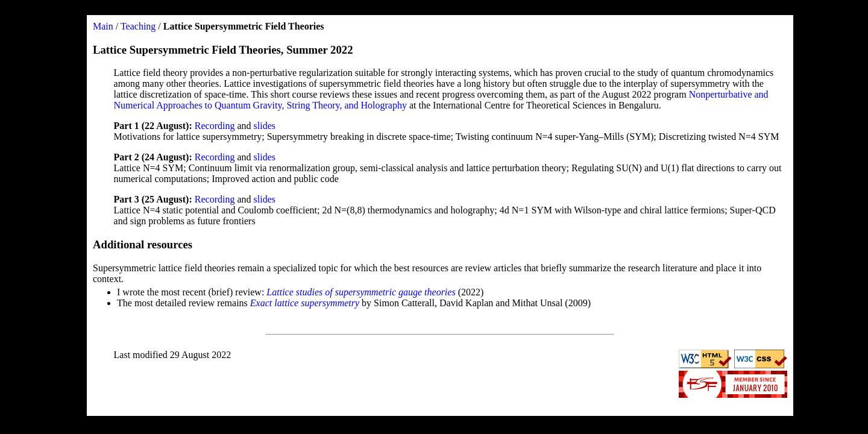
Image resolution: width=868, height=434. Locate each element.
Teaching (138, 26)
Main (103, 26)
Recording (215, 126)
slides (265, 126)
